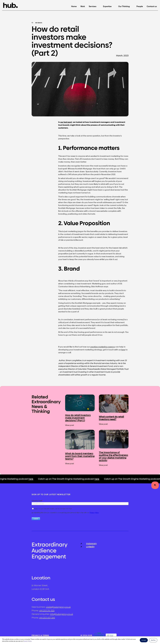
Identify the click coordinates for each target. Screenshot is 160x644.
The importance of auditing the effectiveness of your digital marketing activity (113, 458)
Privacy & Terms (40, 635)
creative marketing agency (103, 349)
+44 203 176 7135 (47, 611)
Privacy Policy (27, 641)
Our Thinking (124, 6)
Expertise (107, 6)
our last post (66, 124)
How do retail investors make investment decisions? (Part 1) (78, 419)
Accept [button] (144, 640)
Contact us (152, 6)
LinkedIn (88, 547)
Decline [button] (153, 640)
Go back (39, 23)
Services (93, 6)
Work (83, 6)
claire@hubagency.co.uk (58, 607)
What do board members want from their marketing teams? (80, 457)
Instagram (89, 544)
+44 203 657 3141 (47, 618)
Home (74, 6)
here (123, 352)
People (140, 6)
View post (70, 426)
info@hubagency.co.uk (62, 614)
